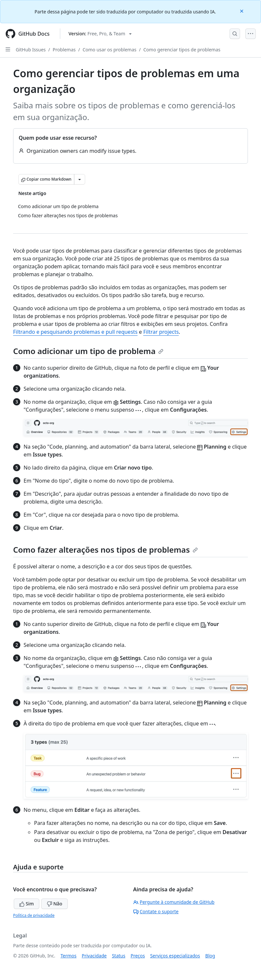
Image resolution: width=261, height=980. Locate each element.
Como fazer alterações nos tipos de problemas (105, 550)
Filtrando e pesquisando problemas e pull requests (75, 332)
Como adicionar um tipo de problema (88, 351)
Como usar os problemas (109, 50)
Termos (69, 956)
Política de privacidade (34, 915)
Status (119, 956)
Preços (138, 956)
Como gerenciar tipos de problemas (182, 50)
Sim (27, 904)
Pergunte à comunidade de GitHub (174, 902)
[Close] (242, 11)
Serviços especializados (175, 956)
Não (55, 904)
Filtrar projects (161, 332)
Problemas (64, 50)
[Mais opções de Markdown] (80, 179)
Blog (210, 956)
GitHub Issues (31, 50)
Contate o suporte (156, 911)
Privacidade (94, 956)
